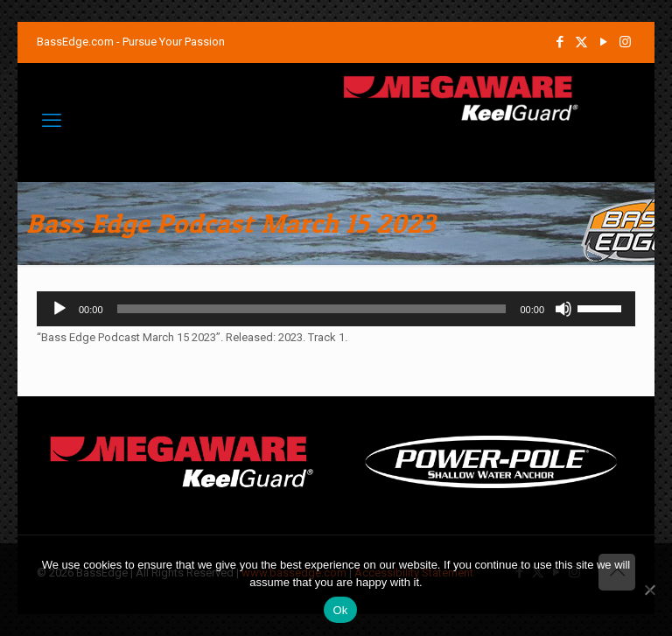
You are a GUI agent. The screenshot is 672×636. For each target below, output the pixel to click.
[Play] (59, 309)
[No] (650, 590)
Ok (340, 610)
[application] (336, 309)
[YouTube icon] (603, 42)
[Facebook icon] (560, 42)
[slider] (312, 309)
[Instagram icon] (625, 42)
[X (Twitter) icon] (581, 42)
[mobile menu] (52, 121)
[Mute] (563, 309)
